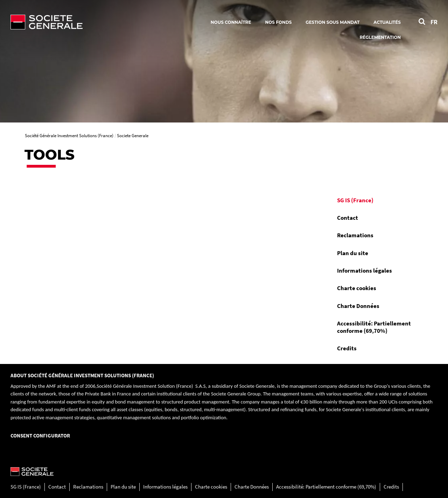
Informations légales (365, 271)
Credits (347, 348)
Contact (348, 218)
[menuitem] (378, 200)
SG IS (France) (355, 200)
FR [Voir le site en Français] (434, 22)
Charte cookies (357, 288)
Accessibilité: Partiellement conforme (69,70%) (374, 327)
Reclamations (355, 235)
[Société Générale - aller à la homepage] (87, 22)
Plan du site (353, 253)
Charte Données (358, 306)
